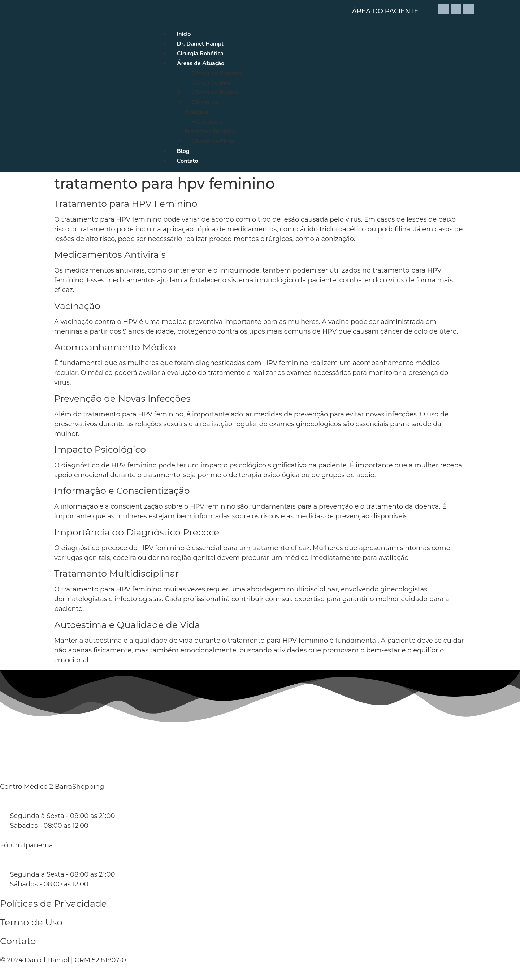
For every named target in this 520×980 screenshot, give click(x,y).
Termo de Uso (31, 922)
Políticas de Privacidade (53, 903)
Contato (18, 941)
